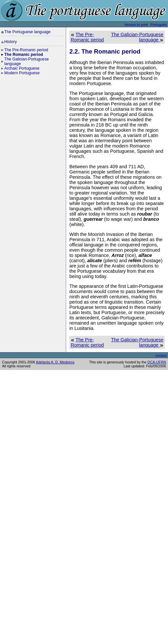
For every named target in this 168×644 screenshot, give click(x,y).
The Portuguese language (27, 32)
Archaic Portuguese (22, 68)
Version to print (136, 25)
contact (161, 356)
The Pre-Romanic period (26, 50)
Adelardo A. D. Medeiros (55, 362)
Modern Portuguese (22, 73)
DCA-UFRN (157, 362)
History (11, 42)
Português (159, 25)
